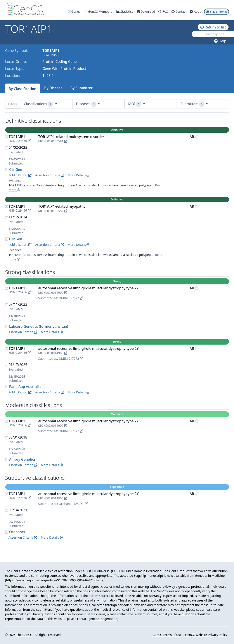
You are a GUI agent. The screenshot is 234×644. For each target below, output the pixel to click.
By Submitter (81, 88)
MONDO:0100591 (53, 141)
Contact (179, 11)
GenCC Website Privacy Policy (206, 635)
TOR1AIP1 (17, 137)
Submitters (194, 104)
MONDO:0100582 (53, 211)
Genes (75, 11)
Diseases (88, 104)
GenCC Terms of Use (167, 635)
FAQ (164, 11)
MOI (137, 104)
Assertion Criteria (50, 175)
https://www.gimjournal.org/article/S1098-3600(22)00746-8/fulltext (54, 580)
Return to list (213, 27)
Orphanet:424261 (73, 504)
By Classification (23, 89)
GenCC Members (99, 11)
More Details (79, 175)
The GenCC (24, 635)
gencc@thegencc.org (104, 619)
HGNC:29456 (20, 141)
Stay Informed (217, 12)
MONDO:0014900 (53, 293)
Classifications (40, 104)
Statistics (125, 11)
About (197, 11)
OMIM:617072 (71, 298)
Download (147, 11)
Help (220, 41)
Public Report (20, 175)
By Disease (53, 88)
